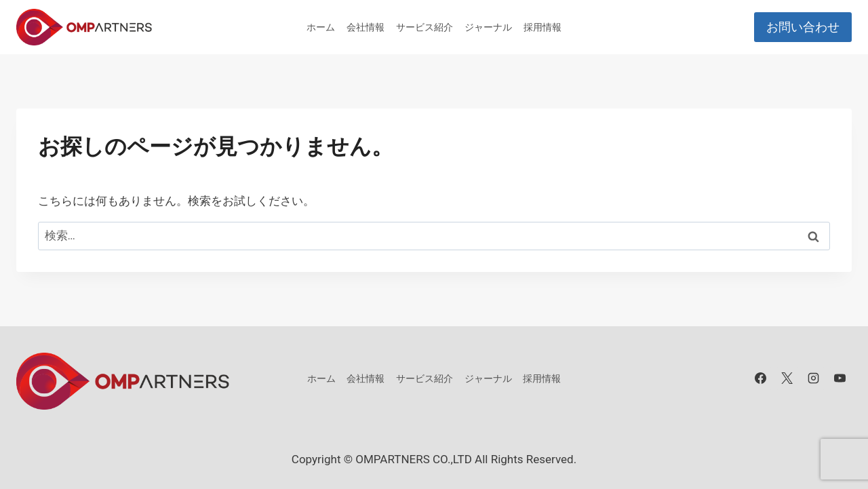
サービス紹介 (425, 27)
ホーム (321, 27)
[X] (787, 378)
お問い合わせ (803, 27)
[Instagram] (814, 378)
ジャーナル (488, 27)
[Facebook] (761, 378)
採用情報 (542, 27)
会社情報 (366, 27)
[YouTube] (840, 378)
